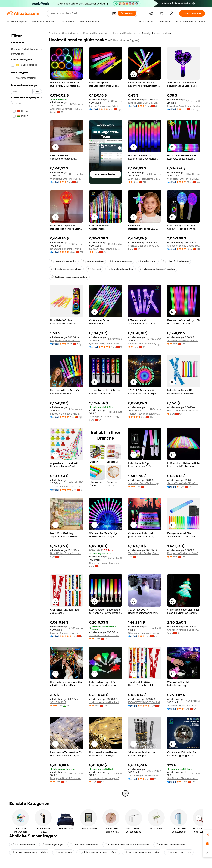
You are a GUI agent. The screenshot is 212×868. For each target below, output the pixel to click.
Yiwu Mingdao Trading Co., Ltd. (145, 553)
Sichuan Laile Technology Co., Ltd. (106, 249)
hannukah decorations (120, 269)
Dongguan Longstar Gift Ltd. (66, 249)
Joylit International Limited (104, 702)
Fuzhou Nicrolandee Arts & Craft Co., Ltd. (106, 106)
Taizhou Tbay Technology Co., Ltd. (145, 414)
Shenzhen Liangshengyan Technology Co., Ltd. (106, 778)
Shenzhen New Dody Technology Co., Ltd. (184, 340)
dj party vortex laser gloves (66, 269)
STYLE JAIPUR (58, 702)
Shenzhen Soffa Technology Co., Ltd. (145, 483)
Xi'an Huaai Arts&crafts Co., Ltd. (145, 179)
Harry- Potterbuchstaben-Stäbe (142, 852)
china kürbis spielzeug (176, 261)
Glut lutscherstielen (23, 845)
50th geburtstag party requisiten (30, 852)
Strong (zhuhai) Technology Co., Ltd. (106, 416)
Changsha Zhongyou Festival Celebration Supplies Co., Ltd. (145, 633)
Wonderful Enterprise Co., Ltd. (67, 179)
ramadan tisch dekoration (170, 845)
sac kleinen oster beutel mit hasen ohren (127, 845)
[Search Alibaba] (80, 13)
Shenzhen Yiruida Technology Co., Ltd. (184, 705)
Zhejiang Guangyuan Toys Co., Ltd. (67, 109)
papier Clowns (63, 852)
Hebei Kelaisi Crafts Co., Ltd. (66, 553)
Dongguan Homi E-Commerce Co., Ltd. (67, 778)
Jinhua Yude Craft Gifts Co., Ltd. (184, 483)
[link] (207, 834)
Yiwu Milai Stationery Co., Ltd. (66, 486)
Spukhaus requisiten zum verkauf (69, 277)
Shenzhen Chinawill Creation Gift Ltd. (106, 635)
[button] (114, 13)
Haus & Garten (70, 33)
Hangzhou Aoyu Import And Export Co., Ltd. (184, 106)
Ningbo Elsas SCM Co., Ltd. (143, 103)
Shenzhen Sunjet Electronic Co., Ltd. (184, 246)
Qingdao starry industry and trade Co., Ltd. (106, 344)
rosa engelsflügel (93, 261)
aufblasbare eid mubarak (84, 845)
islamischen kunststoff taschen (157, 269)
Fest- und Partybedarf (95, 33)
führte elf (95, 269)
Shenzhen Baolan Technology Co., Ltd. (106, 563)
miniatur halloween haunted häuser (98, 852)
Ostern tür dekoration (64, 261)
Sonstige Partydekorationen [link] (157, 33)
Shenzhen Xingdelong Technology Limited (184, 630)
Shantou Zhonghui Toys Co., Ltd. (145, 246)
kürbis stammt (147, 261)
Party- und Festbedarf (124, 33)
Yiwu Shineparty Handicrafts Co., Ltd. (145, 776)
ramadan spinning (121, 261)
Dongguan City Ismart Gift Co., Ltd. (184, 553)
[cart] (162, 14)
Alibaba (53, 33)
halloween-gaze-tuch (179, 852)
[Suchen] (127, 13)
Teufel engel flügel (52, 845)
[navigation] (27, 414)
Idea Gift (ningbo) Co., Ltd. (64, 633)
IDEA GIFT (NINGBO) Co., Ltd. (144, 702)
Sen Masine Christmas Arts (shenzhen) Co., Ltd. (184, 778)
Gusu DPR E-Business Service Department (184, 410)
